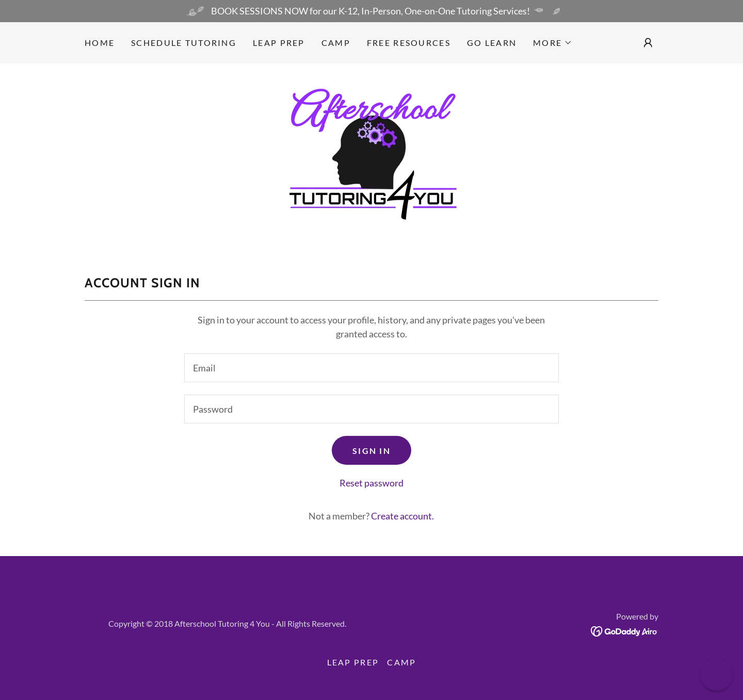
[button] (553, 43)
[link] (372, 157)
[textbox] (371, 368)
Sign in (372, 451)
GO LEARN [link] (492, 43)
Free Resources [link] (409, 43)
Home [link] (100, 43)
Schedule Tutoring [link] (184, 43)
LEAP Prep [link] (279, 43)
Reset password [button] (372, 483)
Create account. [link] (402, 516)
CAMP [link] (336, 43)
